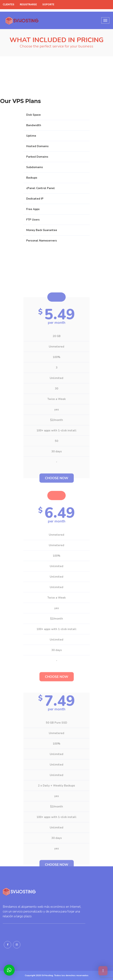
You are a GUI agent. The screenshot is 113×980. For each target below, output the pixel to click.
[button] (9, 970)
